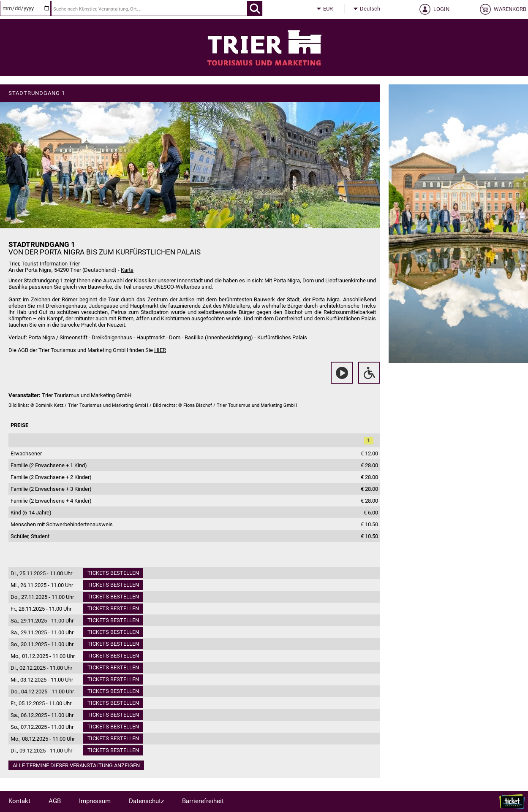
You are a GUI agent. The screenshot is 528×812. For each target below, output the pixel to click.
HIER (160, 350)
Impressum (95, 801)
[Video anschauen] (342, 373)
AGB (55, 801)
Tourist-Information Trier (51, 264)
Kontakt (19, 801)
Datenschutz (146, 801)
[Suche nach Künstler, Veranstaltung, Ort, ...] (149, 8)
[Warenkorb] (502, 12)
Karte (127, 270)
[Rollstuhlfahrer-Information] (369, 373)
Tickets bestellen (113, 573)
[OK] (255, 8)
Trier (14, 264)
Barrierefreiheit (203, 801)
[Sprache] (373, 9)
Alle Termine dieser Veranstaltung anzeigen (76, 765)
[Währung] (336, 9)
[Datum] (25, 8)
